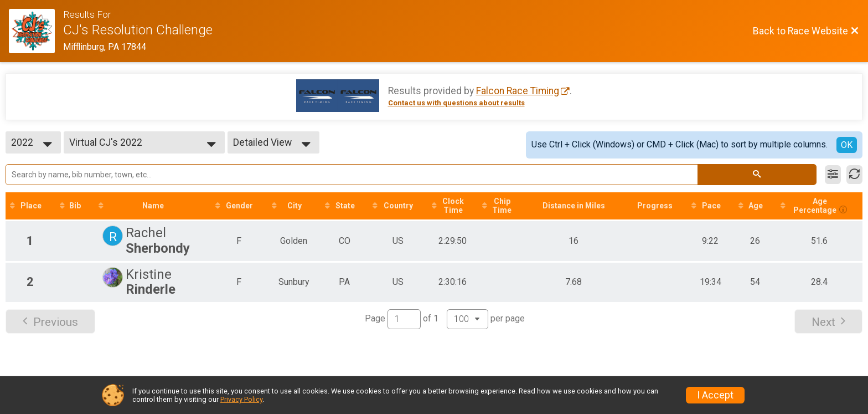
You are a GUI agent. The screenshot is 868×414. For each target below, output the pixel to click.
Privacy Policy (241, 399)
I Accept (715, 395)
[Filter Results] (833, 175)
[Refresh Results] (854, 175)
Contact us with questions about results (456, 103)
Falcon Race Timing (518, 91)
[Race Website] (36, 31)
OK (847, 145)
